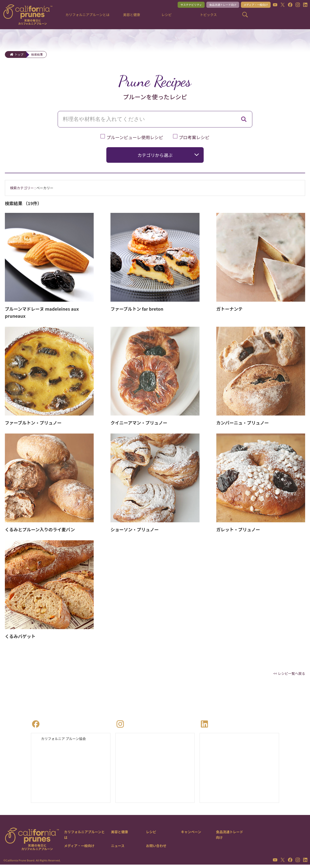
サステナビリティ (178, 5)
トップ (19, 54)
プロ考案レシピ (194, 137)
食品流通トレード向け (214, 5)
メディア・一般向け (252, 5)
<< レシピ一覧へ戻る (287, 674)
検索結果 (37, 54)
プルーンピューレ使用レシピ (135, 137)
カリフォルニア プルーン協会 (67, 741)
